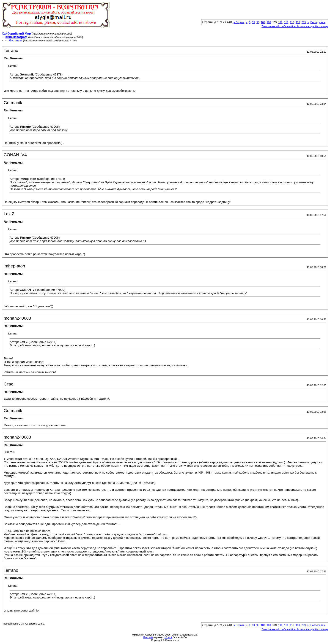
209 (304, 22)
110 (280, 22)
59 (253, 22)
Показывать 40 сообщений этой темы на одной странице (295, 26)
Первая (239, 22)
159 (298, 22)
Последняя (318, 22)
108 (269, 22)
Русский (148, 637)
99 (258, 22)
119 (292, 22)
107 (263, 22)
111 (286, 22)
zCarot (168, 637)
